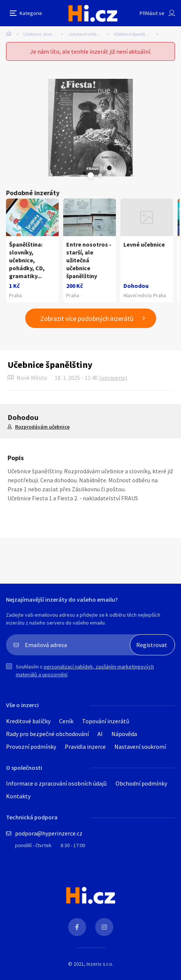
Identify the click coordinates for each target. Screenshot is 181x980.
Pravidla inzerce (85, 747)
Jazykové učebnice (86, 34)
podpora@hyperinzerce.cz (49, 833)
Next (100, 175)
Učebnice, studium (41, 34)
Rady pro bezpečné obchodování (47, 734)
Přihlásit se (152, 13)
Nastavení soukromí (140, 747)
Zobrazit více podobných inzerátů (87, 318)
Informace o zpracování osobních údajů (56, 783)
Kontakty (18, 796)
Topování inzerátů (106, 721)
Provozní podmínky (31, 747)
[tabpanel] (90, 128)
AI (100, 734)
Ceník (66, 721)
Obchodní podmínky (141, 783)
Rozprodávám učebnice (42, 427)
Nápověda (124, 734)
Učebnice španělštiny (134, 34)
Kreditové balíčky (28, 721)
